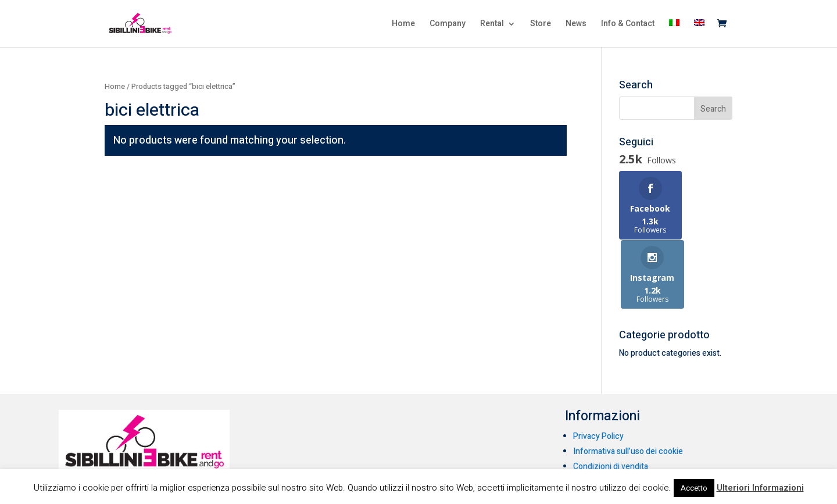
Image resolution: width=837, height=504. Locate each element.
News (576, 25)
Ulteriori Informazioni (760, 488)
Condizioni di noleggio (613, 421)
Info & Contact (628, 25)
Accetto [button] (694, 488)
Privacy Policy (598, 376)
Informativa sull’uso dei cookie (628, 391)
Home (403, 25)
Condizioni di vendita (611, 406)
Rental (492, 25)
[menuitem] (674, 33)
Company (448, 25)
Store (541, 25)
